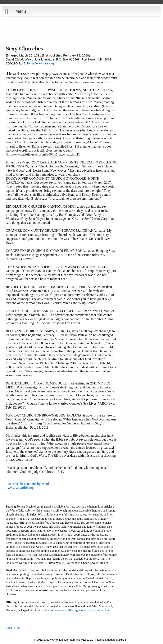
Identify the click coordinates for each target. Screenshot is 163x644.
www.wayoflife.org (21, 488)
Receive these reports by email (28, 484)
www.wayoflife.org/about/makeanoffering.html (83, 610)
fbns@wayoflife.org (41, 63)
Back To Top (13, 628)
